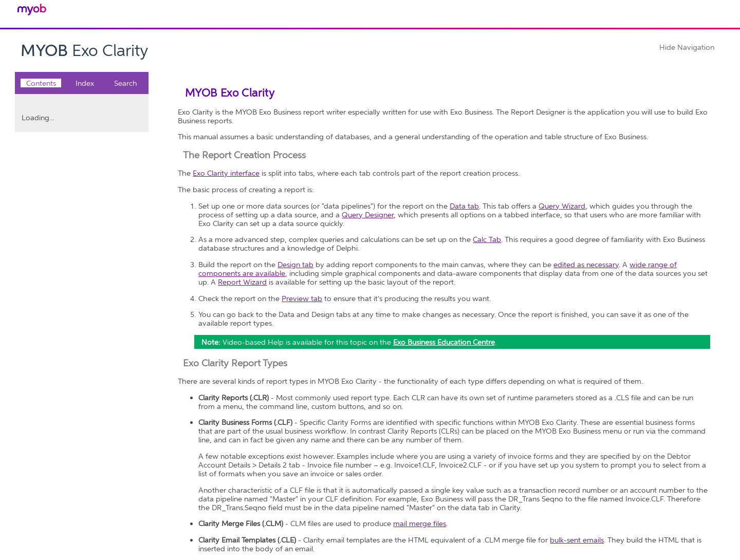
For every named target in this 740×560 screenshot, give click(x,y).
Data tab (464, 206)
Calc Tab (487, 239)
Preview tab (302, 298)
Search (126, 83)
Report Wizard (242, 282)
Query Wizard (562, 206)
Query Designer (368, 214)
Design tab (295, 264)
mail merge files (420, 523)
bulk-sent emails (577, 540)
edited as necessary (586, 264)
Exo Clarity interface (226, 173)
